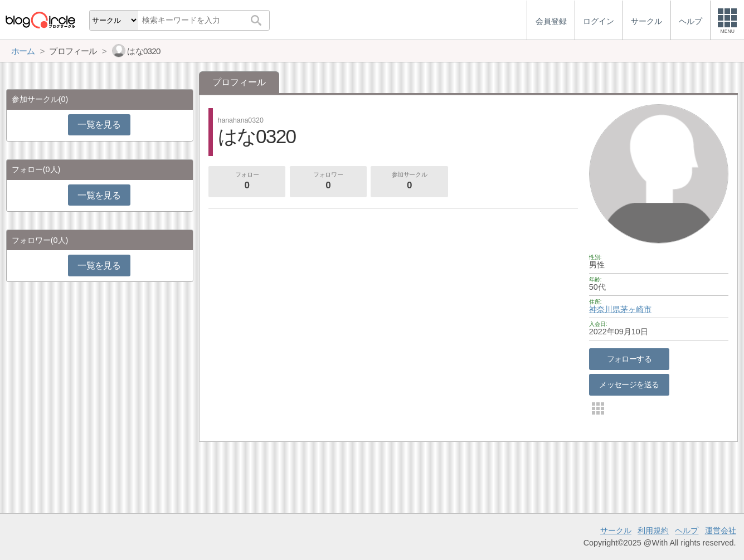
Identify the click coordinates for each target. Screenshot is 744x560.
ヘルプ (687, 530)
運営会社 (721, 530)
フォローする (629, 359)
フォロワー (328, 182)
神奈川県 (605, 309)
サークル (616, 530)
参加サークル (410, 182)
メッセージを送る (629, 384)
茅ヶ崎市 (636, 309)
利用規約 (653, 530)
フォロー (247, 182)
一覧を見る (99, 125)
